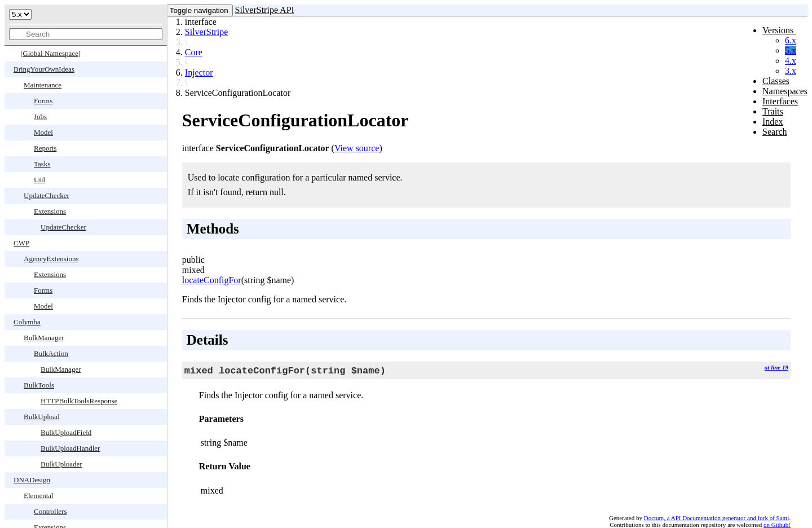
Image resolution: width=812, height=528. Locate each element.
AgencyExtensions (51, 259)
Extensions (50, 211)
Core (194, 52)
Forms (43, 101)
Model (43, 132)
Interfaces (780, 101)
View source (357, 148)
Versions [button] (779, 30)
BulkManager (44, 338)
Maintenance (43, 85)
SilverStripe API (265, 10)
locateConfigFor (212, 280)
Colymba (27, 322)
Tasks (42, 164)
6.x (791, 40)
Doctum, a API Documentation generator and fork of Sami (717, 518)
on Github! (777, 525)
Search (775, 132)
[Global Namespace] (50, 53)
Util (39, 180)
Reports (45, 148)
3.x (791, 71)
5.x (791, 50)
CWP (21, 243)
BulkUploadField (66, 432)
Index (773, 122)
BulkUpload (42, 417)
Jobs (40, 116)
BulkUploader (61, 464)
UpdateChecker (47, 195)
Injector (199, 72)
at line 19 (776, 367)
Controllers (50, 511)
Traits (773, 111)
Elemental (39, 496)
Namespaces (785, 91)
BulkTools (39, 385)
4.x (791, 61)
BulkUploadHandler (70, 448)
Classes (776, 81)
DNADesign (32, 480)
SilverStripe (206, 32)
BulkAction (51, 353)
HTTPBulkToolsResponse (79, 401)
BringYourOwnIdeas (44, 69)
